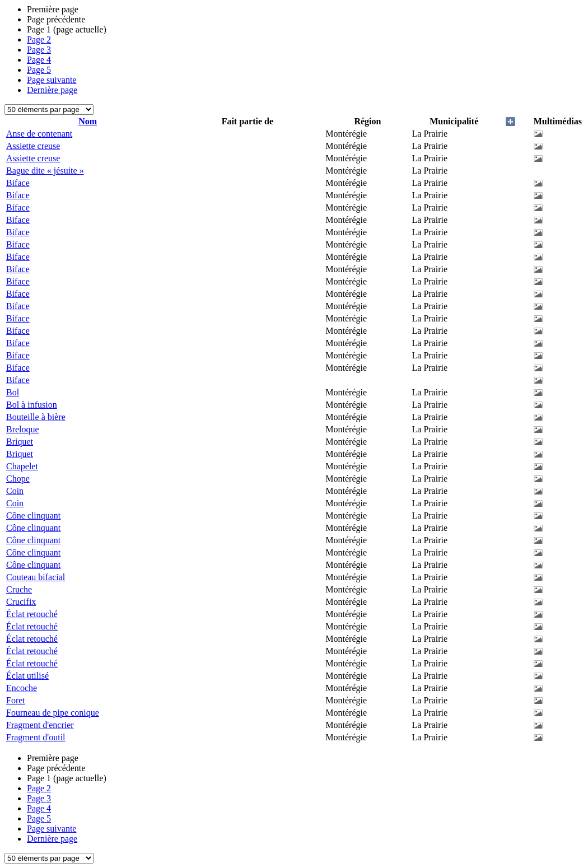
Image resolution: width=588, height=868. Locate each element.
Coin (15, 491)
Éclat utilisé (27, 676)
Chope (18, 479)
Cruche (19, 589)
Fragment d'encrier (40, 725)
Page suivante (52, 80)
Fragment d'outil (36, 737)
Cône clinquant (33, 515)
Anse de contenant (39, 134)
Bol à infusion (32, 405)
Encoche (22, 688)
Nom (88, 121)
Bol (13, 392)
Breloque (23, 429)
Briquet (20, 442)
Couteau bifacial (36, 577)
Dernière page (52, 90)
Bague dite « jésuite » (45, 171)
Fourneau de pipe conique (53, 713)
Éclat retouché (32, 614)
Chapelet (22, 466)
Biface (18, 183)
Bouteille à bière (36, 417)
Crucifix (21, 602)
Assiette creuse (33, 146)
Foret (16, 700)
